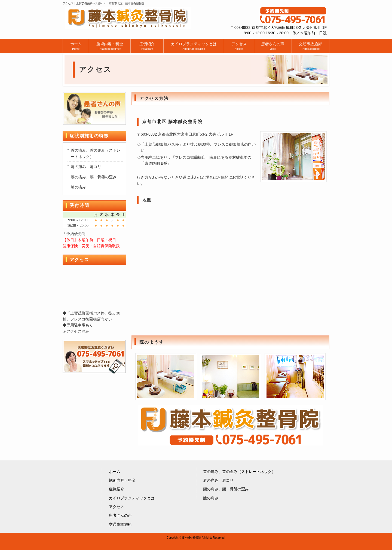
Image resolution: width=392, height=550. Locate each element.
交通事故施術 (120, 524)
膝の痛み (78, 187)
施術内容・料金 (122, 480)
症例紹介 (117, 489)
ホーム (115, 472)
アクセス (117, 507)
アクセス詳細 (78, 331)
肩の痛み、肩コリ (86, 167)
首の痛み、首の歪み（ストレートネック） (96, 153)
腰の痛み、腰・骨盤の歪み (94, 177)
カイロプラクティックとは (132, 498)
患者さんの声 (120, 515)
